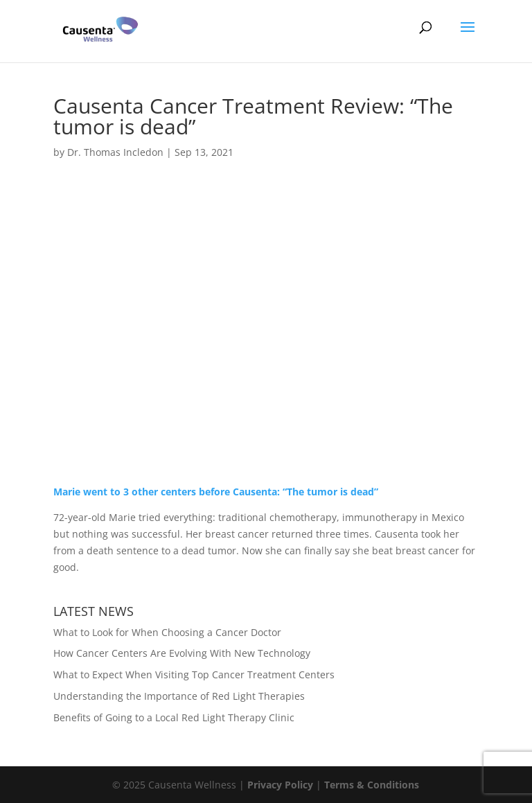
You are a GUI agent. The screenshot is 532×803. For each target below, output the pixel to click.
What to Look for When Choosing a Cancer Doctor (167, 632)
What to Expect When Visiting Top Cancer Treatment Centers (194, 674)
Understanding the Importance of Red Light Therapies (179, 696)
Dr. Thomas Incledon (115, 152)
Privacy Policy (280, 785)
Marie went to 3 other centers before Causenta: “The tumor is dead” (216, 492)
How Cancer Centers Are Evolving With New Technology (182, 653)
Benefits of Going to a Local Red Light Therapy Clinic (174, 717)
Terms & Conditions (372, 785)
